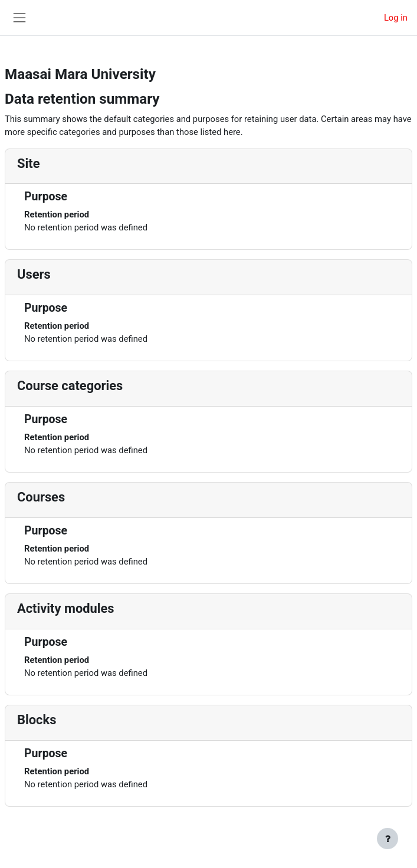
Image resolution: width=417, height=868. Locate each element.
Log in (396, 18)
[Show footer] (388, 839)
